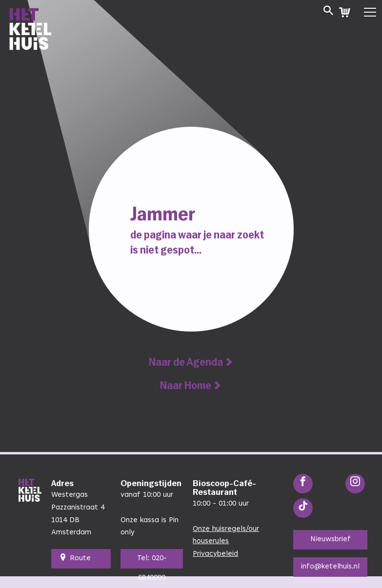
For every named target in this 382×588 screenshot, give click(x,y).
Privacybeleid (215, 554)
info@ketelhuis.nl (330, 567)
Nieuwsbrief (331, 539)
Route (75, 559)
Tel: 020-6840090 (152, 562)
